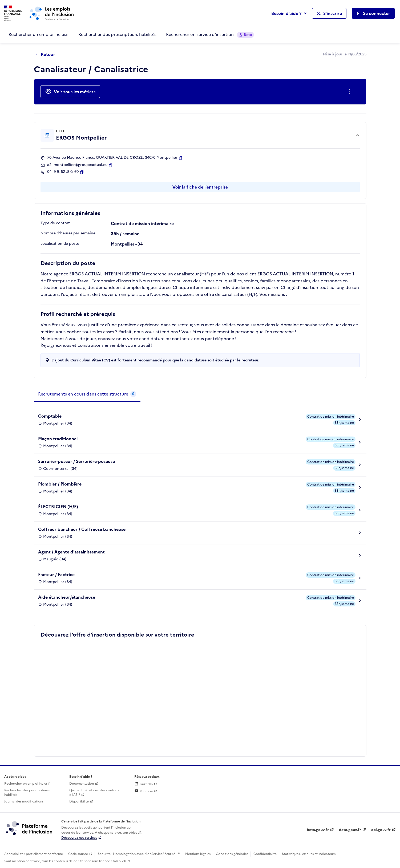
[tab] (87, 394)
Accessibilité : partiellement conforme (34, 854)
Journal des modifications (24, 801)
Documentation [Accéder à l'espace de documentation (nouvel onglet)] (82, 784)
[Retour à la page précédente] (47, 55)
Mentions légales (198, 854)
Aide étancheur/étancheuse (67, 597)
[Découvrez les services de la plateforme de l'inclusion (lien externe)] (30, 828)
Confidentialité (265, 854)
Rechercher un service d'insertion (210, 34)
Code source (78, 854)
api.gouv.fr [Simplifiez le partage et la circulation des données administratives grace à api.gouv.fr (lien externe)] (381, 830)
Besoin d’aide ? (286, 13)
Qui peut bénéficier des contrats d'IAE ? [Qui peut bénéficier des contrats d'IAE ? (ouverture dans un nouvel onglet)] (94, 792)
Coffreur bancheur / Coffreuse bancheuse (82, 529)
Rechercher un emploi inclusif (39, 34)
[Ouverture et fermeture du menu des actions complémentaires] (351, 92)
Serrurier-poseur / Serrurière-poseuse (76, 461)
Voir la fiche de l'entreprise (200, 187)
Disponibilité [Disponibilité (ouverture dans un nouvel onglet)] (79, 801)
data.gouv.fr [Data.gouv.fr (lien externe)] (350, 830)
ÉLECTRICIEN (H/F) (58, 507)
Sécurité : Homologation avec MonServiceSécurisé (137, 854)
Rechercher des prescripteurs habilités (117, 34)
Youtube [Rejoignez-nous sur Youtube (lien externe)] (144, 791)
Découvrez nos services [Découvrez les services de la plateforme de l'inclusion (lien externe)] (79, 838)
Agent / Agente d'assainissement (71, 552)
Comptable (50, 416)
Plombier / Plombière (60, 484)
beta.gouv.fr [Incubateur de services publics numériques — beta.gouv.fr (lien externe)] (318, 830)
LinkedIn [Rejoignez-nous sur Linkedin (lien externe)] (144, 784)
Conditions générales (232, 854)
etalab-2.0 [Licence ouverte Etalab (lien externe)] (118, 861)
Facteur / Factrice (56, 574)
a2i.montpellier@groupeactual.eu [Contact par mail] (77, 165)
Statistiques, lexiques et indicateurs (309, 854)
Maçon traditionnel (58, 439)
